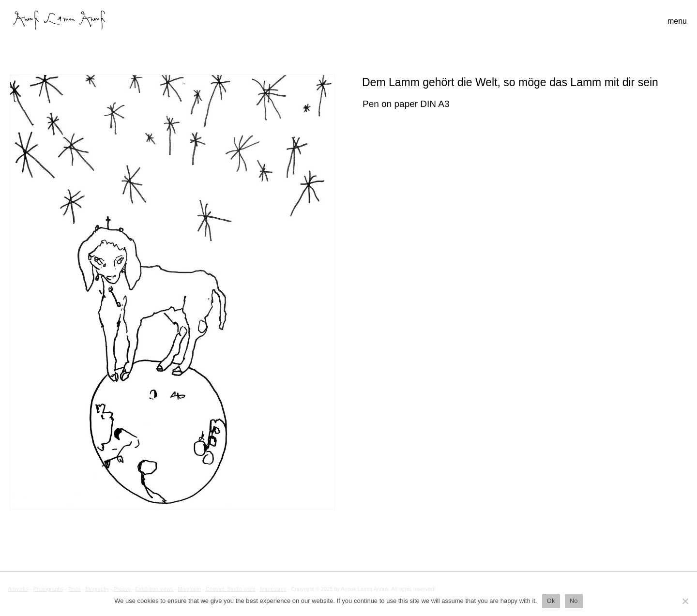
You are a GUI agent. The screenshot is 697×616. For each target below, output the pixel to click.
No (574, 601)
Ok (551, 601)
